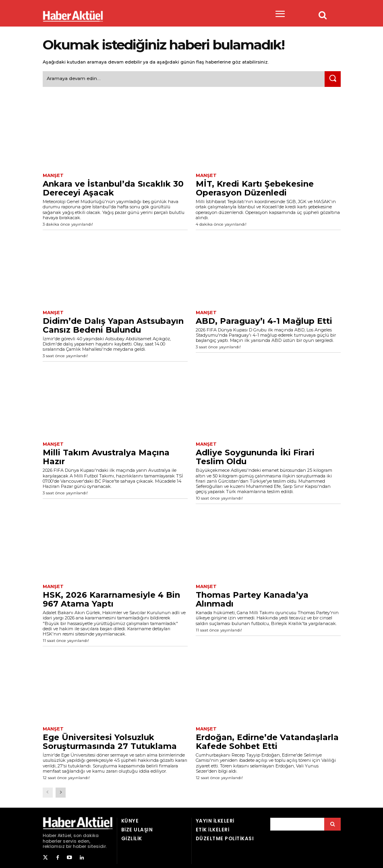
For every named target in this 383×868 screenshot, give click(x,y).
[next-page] (61, 790)
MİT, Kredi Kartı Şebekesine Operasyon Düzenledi (255, 187)
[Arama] (332, 821)
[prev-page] (48, 790)
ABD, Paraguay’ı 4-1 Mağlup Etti (264, 319)
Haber (50, 833)
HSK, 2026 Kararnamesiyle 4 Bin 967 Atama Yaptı (111, 597)
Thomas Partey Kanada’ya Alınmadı (252, 597)
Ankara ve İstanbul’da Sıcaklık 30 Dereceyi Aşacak (113, 187)
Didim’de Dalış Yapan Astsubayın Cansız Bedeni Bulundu (113, 324)
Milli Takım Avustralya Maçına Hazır (106, 455)
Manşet (52, 175)
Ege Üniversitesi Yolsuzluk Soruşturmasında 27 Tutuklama (110, 739)
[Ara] (333, 78)
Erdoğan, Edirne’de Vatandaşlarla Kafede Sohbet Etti (267, 739)
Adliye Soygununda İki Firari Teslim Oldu (255, 455)
